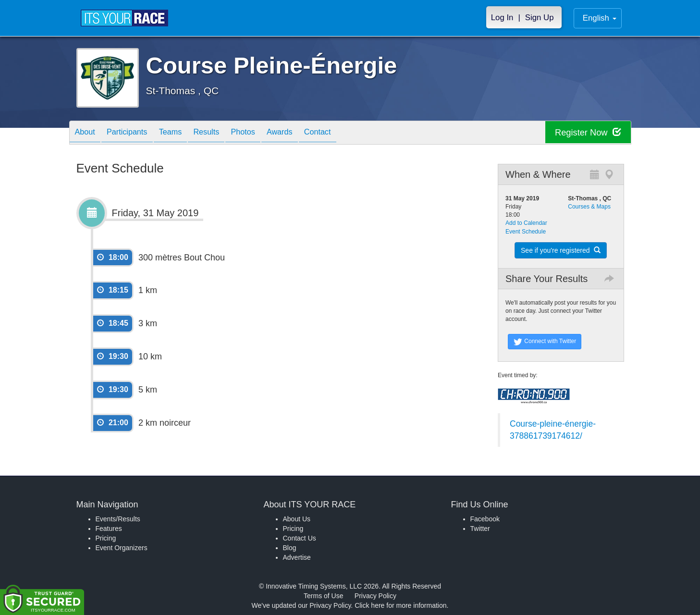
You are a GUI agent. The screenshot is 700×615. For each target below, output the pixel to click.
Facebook (485, 519)
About (87, 133)
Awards (306, 133)
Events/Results (118, 519)
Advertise (297, 557)
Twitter (480, 529)
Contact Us (300, 538)
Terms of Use (323, 596)
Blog (290, 548)
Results (223, 133)
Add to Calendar (526, 223)
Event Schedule (526, 232)
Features (109, 529)
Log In (502, 18)
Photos (264, 133)
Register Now (585, 133)
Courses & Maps (589, 207)
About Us (297, 519)
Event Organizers (122, 548)
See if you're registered (561, 250)
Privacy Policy (375, 596)
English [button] (600, 18)
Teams (182, 133)
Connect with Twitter (545, 342)
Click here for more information (400, 605)
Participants (134, 133)
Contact (348, 133)
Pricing (106, 538)
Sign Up (540, 18)
